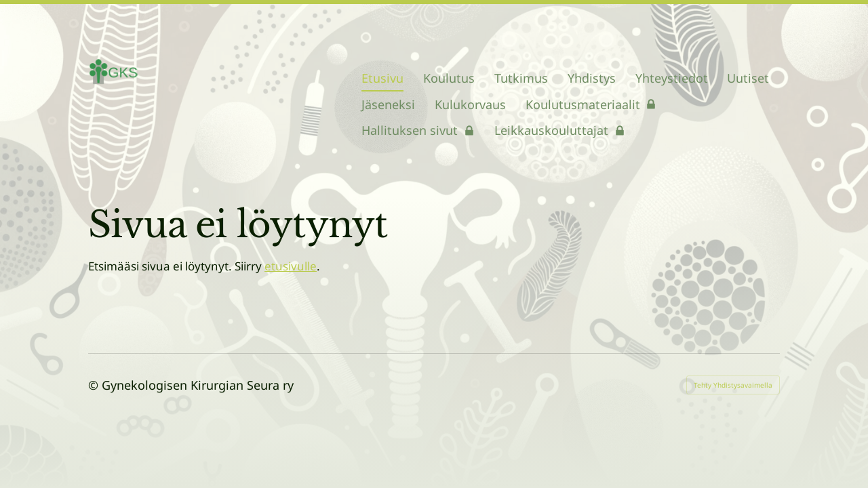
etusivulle (291, 266)
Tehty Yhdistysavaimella (733, 385)
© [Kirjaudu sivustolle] (95, 385)
